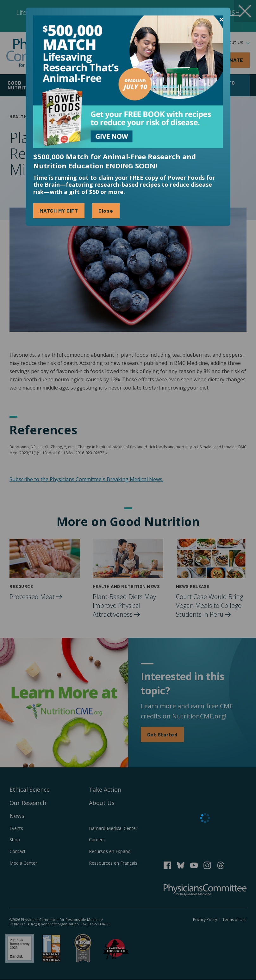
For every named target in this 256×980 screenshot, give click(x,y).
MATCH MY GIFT (59, 211)
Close (106, 211)
